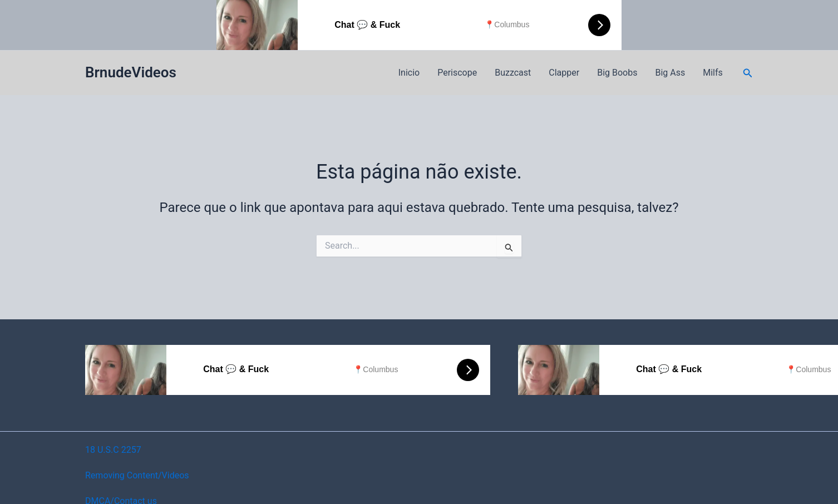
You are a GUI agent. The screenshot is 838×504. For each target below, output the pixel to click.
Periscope (457, 73)
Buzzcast (513, 73)
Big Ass (670, 73)
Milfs (713, 73)
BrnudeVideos (131, 72)
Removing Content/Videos (137, 475)
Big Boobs (617, 73)
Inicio (409, 73)
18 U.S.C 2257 (113, 450)
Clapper (564, 73)
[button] (748, 73)
